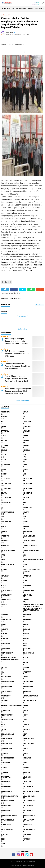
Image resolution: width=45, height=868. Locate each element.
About (12, 862)
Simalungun (6, 763)
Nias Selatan (6, 677)
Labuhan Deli (6, 600)
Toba (3, 839)
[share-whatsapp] (31, 289)
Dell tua (26, 498)
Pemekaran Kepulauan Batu (12, 705)
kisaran (4, 569)
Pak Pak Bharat (7, 686)
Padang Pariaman (8, 682)
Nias (3, 672)
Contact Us (18, 862)
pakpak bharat (28, 686)
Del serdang (6, 479)
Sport (25, 763)
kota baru (5, 576)
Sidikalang (27, 758)
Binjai (25, 455)
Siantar (26, 748)
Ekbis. (25, 503)
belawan (26, 441)
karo (3, 555)
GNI (2, 507)
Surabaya (5, 772)
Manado (4, 634)
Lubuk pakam (27, 620)
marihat (26, 639)
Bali (3, 421)
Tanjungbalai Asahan (9, 815)
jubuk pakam (27, 531)
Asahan (4, 417)
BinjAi (3, 460)
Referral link (22, 329)
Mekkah (25, 658)
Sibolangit (5, 753)
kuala (25, 581)
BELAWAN (7, 9)
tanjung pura (6, 806)
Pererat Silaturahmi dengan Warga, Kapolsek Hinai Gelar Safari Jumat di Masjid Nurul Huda (16, 380)
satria (4, 729)
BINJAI (25, 460)
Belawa (4, 441)
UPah (3, 844)
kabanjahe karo (29, 541)
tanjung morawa (29, 796)
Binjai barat (6, 464)
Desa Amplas (6, 503)
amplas (25, 412)
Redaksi (26, 862)
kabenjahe (5, 545)
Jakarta (4, 531)
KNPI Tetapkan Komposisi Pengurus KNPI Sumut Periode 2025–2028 (17, 354)
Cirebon (4, 474)
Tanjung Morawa (8, 801)
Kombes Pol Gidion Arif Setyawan (31, 570)
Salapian (26, 725)
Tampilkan (39, 305)
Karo (24, 555)
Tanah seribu (6, 787)
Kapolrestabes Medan (19, 9)
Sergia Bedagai (7, 748)
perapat (26, 705)
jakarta (26, 526)
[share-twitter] (22, 289)
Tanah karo (5, 782)
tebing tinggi (6, 825)
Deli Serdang (6, 483)
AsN (24, 417)
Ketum (25, 565)
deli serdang (27, 479)
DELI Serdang (27, 483)
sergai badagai (7, 739)
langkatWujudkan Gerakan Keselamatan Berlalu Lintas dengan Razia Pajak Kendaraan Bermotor (33, 607)
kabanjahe (5, 541)
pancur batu (6, 696)
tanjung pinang (29, 801)
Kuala (3, 585)
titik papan (27, 834)
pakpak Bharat (7, 691)
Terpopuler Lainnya (23, 400)
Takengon (26, 772)
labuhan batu (6, 595)
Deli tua (4, 493)
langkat (26, 600)
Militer (25, 663)
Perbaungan (6, 710)
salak (25, 720)
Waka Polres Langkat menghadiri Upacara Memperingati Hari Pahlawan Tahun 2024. (18, 391)
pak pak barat (28, 682)
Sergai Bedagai (7, 744)
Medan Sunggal (28, 653)
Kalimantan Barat (8, 550)
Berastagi (26, 450)
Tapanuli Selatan (29, 815)
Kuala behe (27, 585)
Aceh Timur (5, 412)
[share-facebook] (14, 289)
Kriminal (4, 581)
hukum (25, 522)
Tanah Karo (27, 782)
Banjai (4, 426)
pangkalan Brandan (30, 696)
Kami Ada (32, 862)
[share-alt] (5, 289)
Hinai (24, 517)
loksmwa (5, 615)
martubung (5, 643)
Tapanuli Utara (28, 820)
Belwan (4, 450)
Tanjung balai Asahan (10, 796)
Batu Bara (26, 431)
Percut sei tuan (7, 715)
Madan (4, 624)
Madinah (31, 9)
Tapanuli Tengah (7, 820)
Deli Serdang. (28, 488)
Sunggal (26, 767)
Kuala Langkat (7, 590)
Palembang (27, 691)
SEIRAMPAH (27, 729)
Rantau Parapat (7, 720)
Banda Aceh (27, 421)
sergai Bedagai (28, 739)
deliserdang (27, 493)
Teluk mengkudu (29, 829)
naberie (4, 667)
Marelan (4, 639)
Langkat (4, 605)
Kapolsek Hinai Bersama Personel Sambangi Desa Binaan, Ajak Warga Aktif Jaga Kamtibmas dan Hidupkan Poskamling (18, 368)
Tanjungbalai (28, 810)
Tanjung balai (6, 791)
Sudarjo (4, 767)
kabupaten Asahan (30, 545)
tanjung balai (28, 787)
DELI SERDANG (6, 488)
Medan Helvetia (7, 653)
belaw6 (25, 436)
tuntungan (27, 839)
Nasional (26, 667)
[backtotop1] (43, 866)
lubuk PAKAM (6, 620)
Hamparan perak (7, 512)
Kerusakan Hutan (8, 565)
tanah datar (6, 777)
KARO (3, 560)
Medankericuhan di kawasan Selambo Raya (10, 659)
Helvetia (26, 512)
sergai (25, 734)
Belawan (4, 445)
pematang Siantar (29, 701)
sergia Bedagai (28, 744)
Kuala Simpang (28, 590)
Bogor (3, 469)
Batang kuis (27, 426)
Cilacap (25, 469)
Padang (25, 677)
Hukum (4, 526)
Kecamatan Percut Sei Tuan (33, 560)
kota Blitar (27, 576)
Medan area (6, 648)
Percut (25, 710)
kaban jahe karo (29, 536)
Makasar (4, 629)
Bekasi (4, 436)
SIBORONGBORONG (7, 758)
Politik (25, 715)
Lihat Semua (23, 317)
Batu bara (5, 431)
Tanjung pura (28, 806)
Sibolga (25, 753)
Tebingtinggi (27, 825)
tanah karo (27, 777)
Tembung (4, 834)
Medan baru (27, 648)
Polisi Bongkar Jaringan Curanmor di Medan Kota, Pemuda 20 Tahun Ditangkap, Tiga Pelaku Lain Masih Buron (17, 342)
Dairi (24, 474)
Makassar (38, 9)
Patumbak (5, 701)
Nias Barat (27, 672)
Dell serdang (6, 498)
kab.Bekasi (5, 536)
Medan (25, 643)
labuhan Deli (7, 15)
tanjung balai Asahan (31, 791)
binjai (3, 455)
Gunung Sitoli (28, 507)
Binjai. (25, 464)
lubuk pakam (27, 615)
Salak (3, 725)
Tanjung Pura (6, 810)
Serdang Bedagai (7, 734)
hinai (3, 517)
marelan (26, 634)
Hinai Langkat (6, 522)
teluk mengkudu (7, 829)
